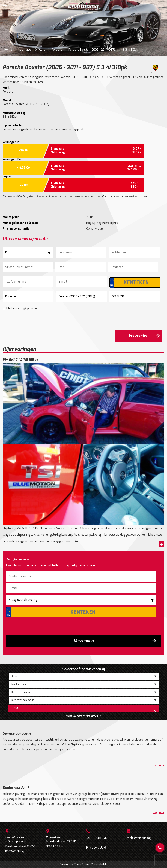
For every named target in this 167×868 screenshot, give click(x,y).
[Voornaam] (81, 252)
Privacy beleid (96, 848)
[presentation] (29, 320)
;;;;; (84, 676)
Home (8, 50)
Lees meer (158, 765)
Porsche (57, 50)
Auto (42, 50)
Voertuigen (25, 50)
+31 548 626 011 (101, 838)
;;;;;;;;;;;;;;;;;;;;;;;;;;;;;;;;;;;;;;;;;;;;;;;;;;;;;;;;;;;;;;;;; (84, 684)
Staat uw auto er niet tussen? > (83, 716)
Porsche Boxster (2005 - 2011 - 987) (92, 50)
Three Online (82, 864)
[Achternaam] (135, 252)
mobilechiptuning (139, 838)
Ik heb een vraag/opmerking (22, 309)
